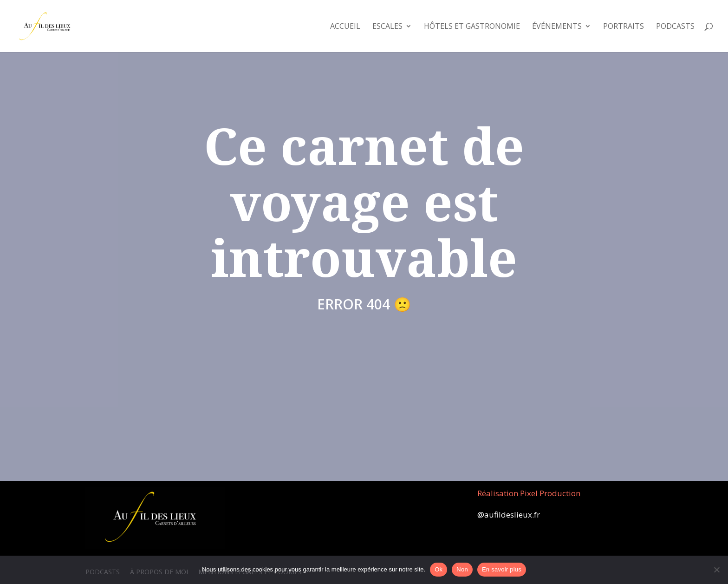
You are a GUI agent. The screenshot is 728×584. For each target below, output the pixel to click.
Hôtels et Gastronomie (472, 27)
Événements (557, 27)
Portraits (624, 27)
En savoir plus (502, 569)
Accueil (345, 27)
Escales (387, 27)
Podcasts (675, 27)
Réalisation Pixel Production (529, 493)
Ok (439, 569)
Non (462, 569)
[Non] (716, 570)
